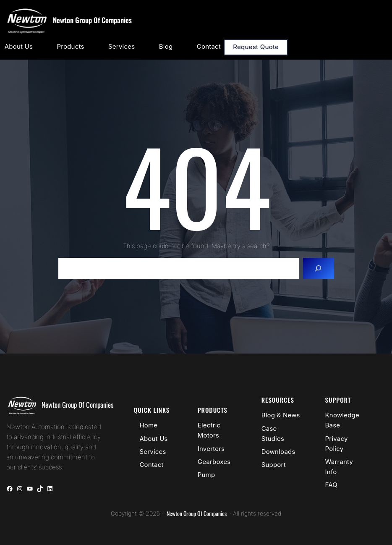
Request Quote (256, 47)
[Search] (318, 268)
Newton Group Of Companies (92, 20)
